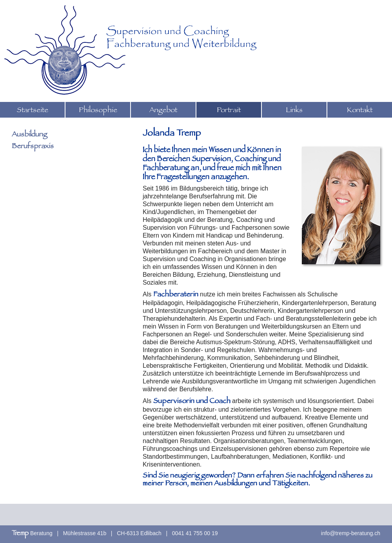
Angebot (163, 111)
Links (294, 111)
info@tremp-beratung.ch (351, 533)
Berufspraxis (33, 147)
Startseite (33, 111)
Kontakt (360, 111)
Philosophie (98, 111)
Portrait (229, 111)
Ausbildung (29, 135)
